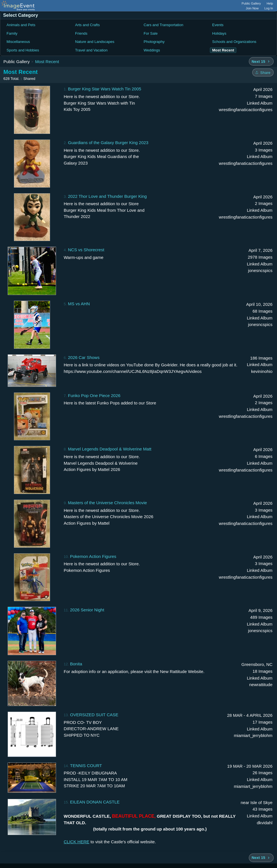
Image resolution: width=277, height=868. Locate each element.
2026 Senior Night (87, 610)
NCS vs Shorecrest (86, 250)
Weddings (152, 50)
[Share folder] (263, 72)
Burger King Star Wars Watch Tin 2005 (105, 89)
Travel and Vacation (91, 50)
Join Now (252, 8)
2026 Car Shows (84, 357)
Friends (81, 33)
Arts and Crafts (87, 25)
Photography (154, 42)
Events (218, 25)
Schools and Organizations (234, 42)
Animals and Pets (21, 25)
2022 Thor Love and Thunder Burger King (107, 196)
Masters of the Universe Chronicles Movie (108, 503)
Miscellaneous (18, 42)
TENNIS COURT (86, 766)
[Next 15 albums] (261, 61)
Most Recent (47, 62)
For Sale (151, 33)
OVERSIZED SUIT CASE (94, 715)
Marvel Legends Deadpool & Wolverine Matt (110, 449)
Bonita (76, 664)
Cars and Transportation (163, 25)
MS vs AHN (79, 304)
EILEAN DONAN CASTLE (95, 802)
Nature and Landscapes (95, 42)
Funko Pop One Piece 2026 (94, 395)
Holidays (219, 33)
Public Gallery (251, 3)
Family (12, 33)
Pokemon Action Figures (93, 556)
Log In (269, 8)
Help (270, 3)
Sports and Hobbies (23, 50)
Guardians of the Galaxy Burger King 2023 (108, 143)
